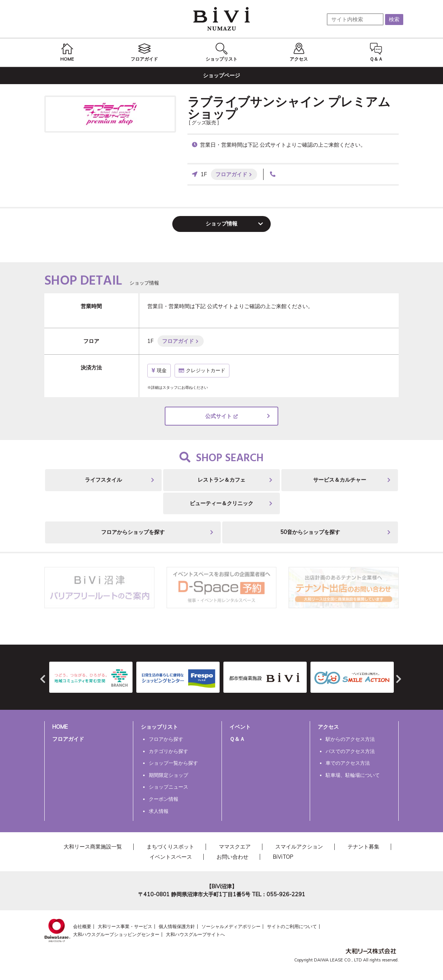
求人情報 (159, 811)
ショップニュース (168, 787)
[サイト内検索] (355, 19)
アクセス (328, 727)
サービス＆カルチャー (340, 480)
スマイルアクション (299, 847)
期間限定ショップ (168, 775)
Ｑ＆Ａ (237, 739)
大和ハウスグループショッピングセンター (116, 934)
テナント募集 (363, 847)
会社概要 (82, 926)
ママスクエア (235, 847)
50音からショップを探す (310, 532)
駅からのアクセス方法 (350, 739)
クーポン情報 (164, 799)
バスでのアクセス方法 (350, 751)
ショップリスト (159, 727)
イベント (240, 727)
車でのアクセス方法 (348, 763)
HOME (60, 727)
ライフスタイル (103, 480)
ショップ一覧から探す (173, 763)
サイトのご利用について (292, 926)
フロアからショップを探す (133, 532)
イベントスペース (171, 857)
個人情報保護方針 (177, 926)
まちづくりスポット (170, 847)
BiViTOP (283, 857)
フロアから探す (166, 739)
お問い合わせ (232, 857)
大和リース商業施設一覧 (93, 847)
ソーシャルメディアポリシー (231, 926)
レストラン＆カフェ (221, 480)
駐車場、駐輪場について (353, 775)
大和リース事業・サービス (125, 926)
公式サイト (218, 416)
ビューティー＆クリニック (221, 503)
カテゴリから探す (168, 751)
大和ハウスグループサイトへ (195, 934)
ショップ (221, 224)
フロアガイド (231, 174)
